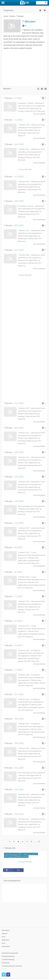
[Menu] (3, 3)
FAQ (3, 937)
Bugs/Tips (5, 940)
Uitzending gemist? (12, 854)
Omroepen (6, 930)
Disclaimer (6, 963)
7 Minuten (29, 21)
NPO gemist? (10, 857)
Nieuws (5, 933)
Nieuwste (7, 89)
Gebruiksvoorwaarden (10, 953)
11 (39, 841)
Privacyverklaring (8, 956)
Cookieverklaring (8, 959)
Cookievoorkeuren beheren (12, 966)
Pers (3, 943)
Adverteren (6, 946)
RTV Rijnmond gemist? (29, 854)
